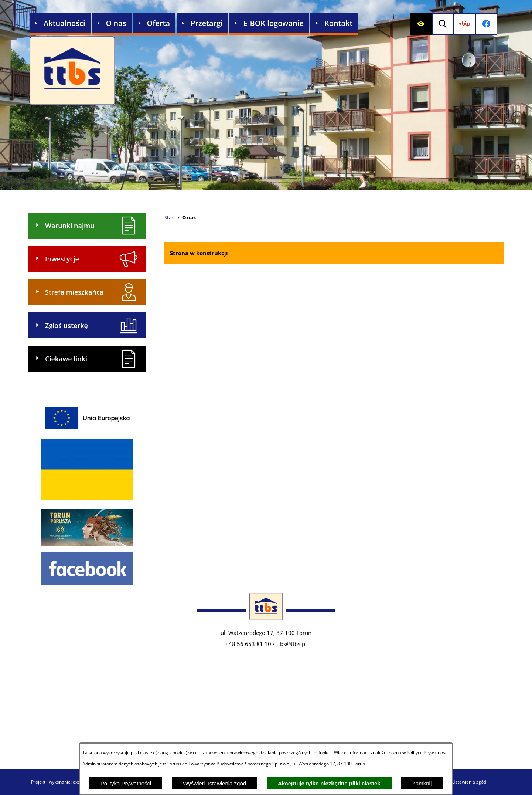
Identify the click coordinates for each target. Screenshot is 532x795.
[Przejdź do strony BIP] (468, 24)
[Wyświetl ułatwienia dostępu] (421, 24)
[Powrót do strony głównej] (170, 218)
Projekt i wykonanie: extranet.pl (63, 782)
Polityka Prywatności (126, 783)
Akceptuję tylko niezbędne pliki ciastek (329, 783)
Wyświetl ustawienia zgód (214, 783)
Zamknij (422, 783)
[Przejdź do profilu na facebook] (491, 24)
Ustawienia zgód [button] (469, 782)
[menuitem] (60, 24)
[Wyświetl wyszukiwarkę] (444, 24)
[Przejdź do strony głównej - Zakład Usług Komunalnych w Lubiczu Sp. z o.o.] (72, 71)
